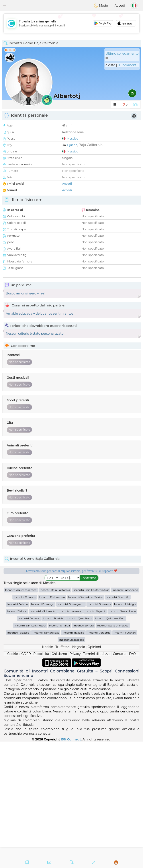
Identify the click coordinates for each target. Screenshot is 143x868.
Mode (101, 6)
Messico (72, 138)
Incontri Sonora (84, 742)
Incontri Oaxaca (29, 735)
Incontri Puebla (53, 735)
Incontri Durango (43, 721)
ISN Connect (71, 856)
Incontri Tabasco (18, 749)
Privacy (75, 770)
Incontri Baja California (55, 706)
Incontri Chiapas (25, 713)
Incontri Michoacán (43, 728)
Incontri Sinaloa (59, 742)
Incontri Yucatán (125, 749)
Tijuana (72, 145)
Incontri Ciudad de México (86, 713)
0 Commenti (127, 65)
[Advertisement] (71, 23)
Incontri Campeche (125, 706)
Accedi (120, 6)
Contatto (120, 770)
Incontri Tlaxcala (73, 749)
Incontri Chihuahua (52, 713)
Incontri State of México (113, 742)
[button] (5, 5)
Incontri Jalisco (17, 728)
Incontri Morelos (71, 728)
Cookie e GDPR (19, 770)
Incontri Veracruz (99, 749)
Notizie (48, 763)
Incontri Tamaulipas (46, 749)
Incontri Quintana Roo (110, 735)
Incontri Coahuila (118, 713)
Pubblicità (41, 770)
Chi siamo (59, 770)
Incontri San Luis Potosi (30, 742)
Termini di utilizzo (97, 770)
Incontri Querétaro (79, 735)
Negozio (79, 763)
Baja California (91, 145)
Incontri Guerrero (99, 721)
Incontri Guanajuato (71, 721)
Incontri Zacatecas (71, 756)
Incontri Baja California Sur (91, 706)
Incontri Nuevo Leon (122, 728)
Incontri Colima (18, 721)
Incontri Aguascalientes (21, 706)
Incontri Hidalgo (125, 721)
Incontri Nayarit (95, 728)
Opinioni (94, 763)
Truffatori (63, 763)
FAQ (132, 770)
